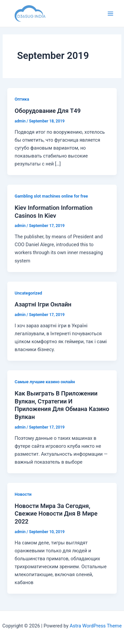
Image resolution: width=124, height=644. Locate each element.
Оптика (22, 99)
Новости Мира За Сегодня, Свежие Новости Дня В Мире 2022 (56, 514)
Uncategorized (28, 293)
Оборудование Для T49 (48, 111)
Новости (23, 494)
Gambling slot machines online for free (51, 196)
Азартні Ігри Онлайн (43, 304)
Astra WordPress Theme (96, 626)
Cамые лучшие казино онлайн (45, 382)
